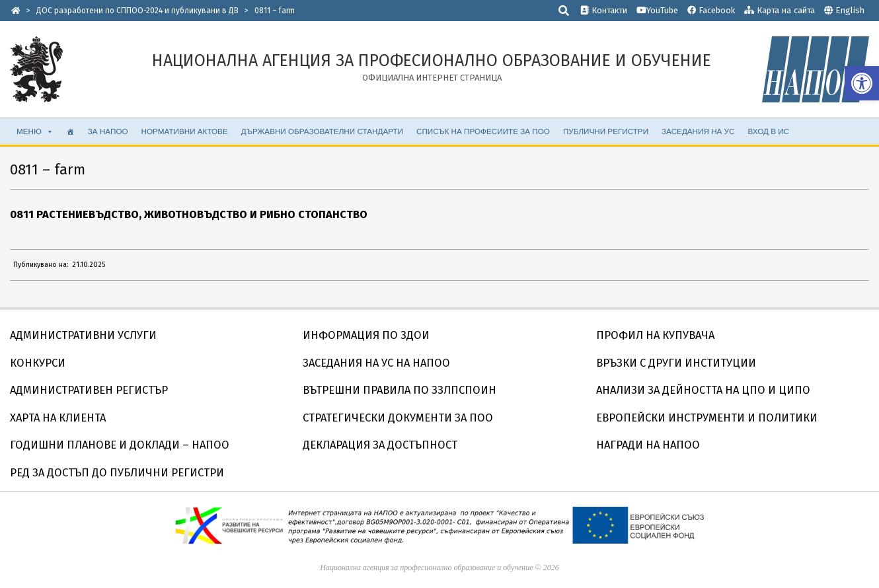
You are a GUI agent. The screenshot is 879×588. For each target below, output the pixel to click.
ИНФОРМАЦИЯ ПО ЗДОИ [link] (366, 335)
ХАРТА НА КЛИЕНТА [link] (58, 418)
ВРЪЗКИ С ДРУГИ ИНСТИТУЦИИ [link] (676, 363)
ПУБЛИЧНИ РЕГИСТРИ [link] (606, 131)
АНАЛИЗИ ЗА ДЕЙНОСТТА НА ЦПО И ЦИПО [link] (703, 390)
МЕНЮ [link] (35, 131)
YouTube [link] (657, 10)
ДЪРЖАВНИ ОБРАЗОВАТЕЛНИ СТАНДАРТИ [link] (322, 131)
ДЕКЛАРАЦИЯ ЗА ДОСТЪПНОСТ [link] (380, 445)
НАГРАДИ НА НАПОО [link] (648, 445)
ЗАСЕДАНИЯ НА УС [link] (698, 131)
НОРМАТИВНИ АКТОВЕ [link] (185, 131)
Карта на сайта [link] (780, 10)
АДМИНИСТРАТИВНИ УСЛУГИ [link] (83, 335)
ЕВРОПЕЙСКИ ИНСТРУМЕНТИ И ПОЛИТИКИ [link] (707, 418)
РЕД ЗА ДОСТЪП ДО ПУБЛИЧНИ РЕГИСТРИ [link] (117, 473)
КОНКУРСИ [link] (38, 363)
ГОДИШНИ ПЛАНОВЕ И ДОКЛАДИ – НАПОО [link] (120, 445)
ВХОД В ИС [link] (768, 131)
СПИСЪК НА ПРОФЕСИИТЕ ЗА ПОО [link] (483, 131)
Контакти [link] (604, 10)
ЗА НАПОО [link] (108, 131)
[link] (862, 83)
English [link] (850, 10)
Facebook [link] (711, 10)
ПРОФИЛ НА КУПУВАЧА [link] (655, 335)
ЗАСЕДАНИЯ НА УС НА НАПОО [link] (376, 363)
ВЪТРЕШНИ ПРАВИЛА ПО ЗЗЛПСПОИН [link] (400, 390)
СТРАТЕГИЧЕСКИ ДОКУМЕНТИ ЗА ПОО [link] (398, 418)
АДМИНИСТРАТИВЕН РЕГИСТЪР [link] (89, 390)
